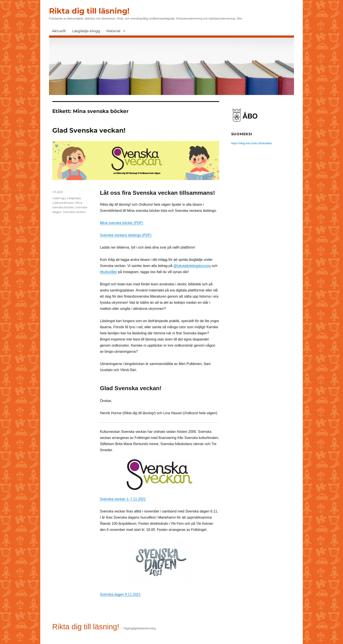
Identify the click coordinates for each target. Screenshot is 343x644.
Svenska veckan (74, 212)
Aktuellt (59, 31)
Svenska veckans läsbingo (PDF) (126, 235)
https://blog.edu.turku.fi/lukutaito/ (252, 143)
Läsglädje (74, 198)
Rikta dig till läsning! (89, 11)
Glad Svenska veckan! (89, 130)
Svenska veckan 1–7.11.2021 (123, 499)
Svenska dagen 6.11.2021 (120, 594)
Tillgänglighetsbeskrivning (139, 628)
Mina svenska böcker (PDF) (122, 223)
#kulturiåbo (108, 272)
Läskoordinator (63, 203)
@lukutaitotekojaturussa (192, 266)
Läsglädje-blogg (86, 31)
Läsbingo (59, 198)
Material (113, 31)
